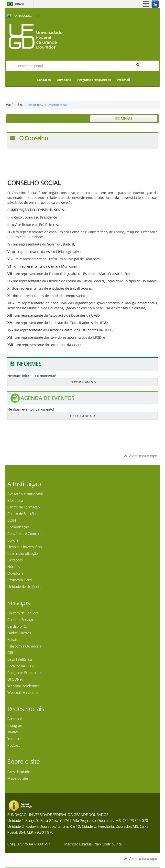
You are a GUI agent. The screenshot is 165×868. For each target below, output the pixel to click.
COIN (11, 520)
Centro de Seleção (22, 514)
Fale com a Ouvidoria (24, 646)
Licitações (15, 560)
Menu (124, 119)
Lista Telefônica (19, 659)
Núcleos (14, 567)
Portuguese (19, 16)
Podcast (14, 745)
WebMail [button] (123, 80)
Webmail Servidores (23, 692)
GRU (11, 653)
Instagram (15, 725)
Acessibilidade (19, 772)
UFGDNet (15, 679)
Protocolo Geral (20, 580)
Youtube (14, 738)
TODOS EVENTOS (82, 416)
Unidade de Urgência (24, 586)
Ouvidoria (64, 80)
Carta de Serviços (21, 620)
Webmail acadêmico (23, 686)
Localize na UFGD (21, 666)
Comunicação (18, 527)
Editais (12, 639)
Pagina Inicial (36, 105)
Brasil (20, 4)
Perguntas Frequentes (94, 80)
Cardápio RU (17, 626)
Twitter (13, 732)
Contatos (44, 80)
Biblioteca (15, 500)
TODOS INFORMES (83, 382)
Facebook (15, 719)
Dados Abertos (19, 633)
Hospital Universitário (25, 547)
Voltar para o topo (141, 456)
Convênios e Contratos (25, 533)
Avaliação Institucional (25, 494)
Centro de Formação (23, 507)
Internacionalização (23, 553)
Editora (13, 540)
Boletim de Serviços (23, 613)
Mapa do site (18, 778)
